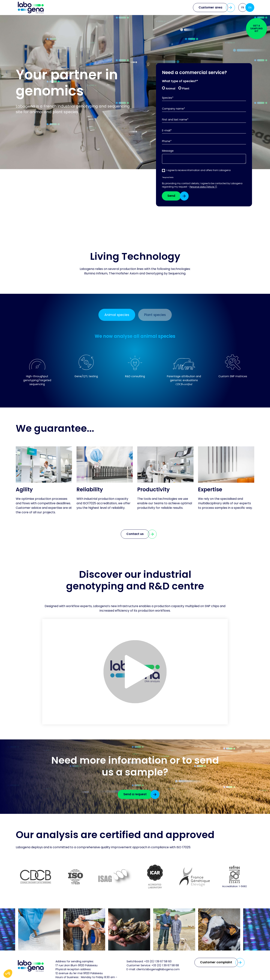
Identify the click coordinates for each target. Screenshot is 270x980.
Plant (186, 88)
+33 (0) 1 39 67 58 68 (165, 966)
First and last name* (175, 120)
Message (168, 151)
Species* (168, 98)
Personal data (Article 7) (203, 187)
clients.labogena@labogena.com (158, 970)
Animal (171, 88)
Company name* (174, 109)
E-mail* (167, 131)
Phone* (167, 141)
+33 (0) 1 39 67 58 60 (158, 962)
